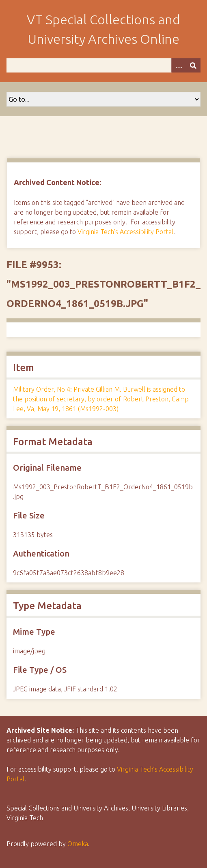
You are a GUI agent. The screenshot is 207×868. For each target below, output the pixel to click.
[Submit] (193, 65)
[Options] (179, 65)
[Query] (103, 65)
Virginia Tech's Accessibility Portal (125, 232)
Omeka (78, 844)
